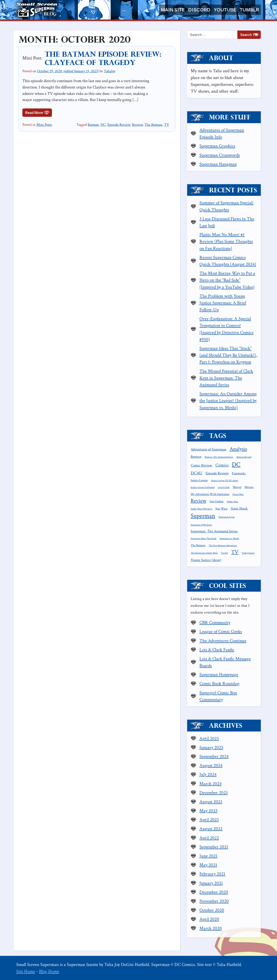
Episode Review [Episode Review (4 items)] (217, 473)
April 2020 (209, 919)
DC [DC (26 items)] (236, 465)
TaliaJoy (110, 71)
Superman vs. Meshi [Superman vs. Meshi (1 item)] (229, 539)
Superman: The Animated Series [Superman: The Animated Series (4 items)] (214, 531)
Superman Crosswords (220, 155)
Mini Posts (44, 125)
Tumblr (249, 10)
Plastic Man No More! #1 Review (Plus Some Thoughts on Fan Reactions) (226, 241)
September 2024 (214, 756)
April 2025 (209, 738)
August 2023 (211, 802)
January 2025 (211, 747)
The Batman (153, 125)
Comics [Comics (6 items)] (222, 465)
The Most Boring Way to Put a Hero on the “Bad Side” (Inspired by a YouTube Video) (227, 280)
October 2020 (212, 910)
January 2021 (211, 883)
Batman (93, 125)
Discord (199, 10)
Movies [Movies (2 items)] (249, 487)
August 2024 (211, 765)
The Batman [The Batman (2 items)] (198, 545)
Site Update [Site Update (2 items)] (217, 501)
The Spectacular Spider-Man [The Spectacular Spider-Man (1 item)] (204, 553)
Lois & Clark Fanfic (217, 650)
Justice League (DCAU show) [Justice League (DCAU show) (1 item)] (225, 481)
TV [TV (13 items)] (235, 552)
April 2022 (209, 838)
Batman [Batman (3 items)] (196, 457)
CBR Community (215, 622)
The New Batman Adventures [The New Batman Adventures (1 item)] (223, 546)
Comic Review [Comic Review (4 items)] (201, 465)
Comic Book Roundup (219, 684)
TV (167, 125)
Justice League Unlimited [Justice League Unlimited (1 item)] (203, 487)
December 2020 (214, 892)
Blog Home (49, 971)
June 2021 (208, 856)
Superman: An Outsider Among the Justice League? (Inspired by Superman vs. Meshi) (228, 401)
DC (103, 125)
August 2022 (211, 829)
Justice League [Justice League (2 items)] (199, 480)
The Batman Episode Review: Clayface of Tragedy (103, 58)
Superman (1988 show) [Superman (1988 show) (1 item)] (201, 525)
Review (137, 125)
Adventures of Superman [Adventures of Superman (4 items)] (209, 449)
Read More (39, 112)
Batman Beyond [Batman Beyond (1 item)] (244, 457)
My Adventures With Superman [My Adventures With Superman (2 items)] (210, 494)
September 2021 (214, 847)
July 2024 (208, 774)
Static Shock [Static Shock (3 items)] (239, 508)
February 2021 (212, 874)
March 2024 (210, 784)
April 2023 (209, 820)
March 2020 (211, 928)
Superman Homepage (219, 675)
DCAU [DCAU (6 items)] (196, 473)
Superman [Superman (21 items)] (203, 516)
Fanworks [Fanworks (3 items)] (239, 473)
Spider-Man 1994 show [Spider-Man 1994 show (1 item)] (201, 509)
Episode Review (119, 125)
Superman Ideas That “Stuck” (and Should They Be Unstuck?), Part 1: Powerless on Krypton (228, 355)
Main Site (173, 10)
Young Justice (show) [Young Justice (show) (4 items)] (206, 560)
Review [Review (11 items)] (198, 501)
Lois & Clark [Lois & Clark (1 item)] (224, 487)
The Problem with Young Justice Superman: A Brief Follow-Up (223, 303)
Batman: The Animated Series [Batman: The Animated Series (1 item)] (219, 457)
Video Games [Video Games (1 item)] (248, 553)
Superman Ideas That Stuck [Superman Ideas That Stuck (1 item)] (203, 539)
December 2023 (214, 793)
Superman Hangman (218, 164)
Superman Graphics (217, 146)
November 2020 (214, 901)
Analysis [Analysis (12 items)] (238, 449)
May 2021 (208, 865)
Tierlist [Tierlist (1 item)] (224, 553)
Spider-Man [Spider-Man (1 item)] (233, 502)
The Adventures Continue (223, 641)
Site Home (26, 971)
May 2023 (208, 811)
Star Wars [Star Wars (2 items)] (221, 509)
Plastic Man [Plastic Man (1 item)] (238, 494)
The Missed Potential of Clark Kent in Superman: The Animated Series (226, 378)
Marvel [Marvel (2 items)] (237, 487)
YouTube (225, 10)
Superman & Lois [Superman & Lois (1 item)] (227, 517)
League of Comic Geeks (221, 631)
